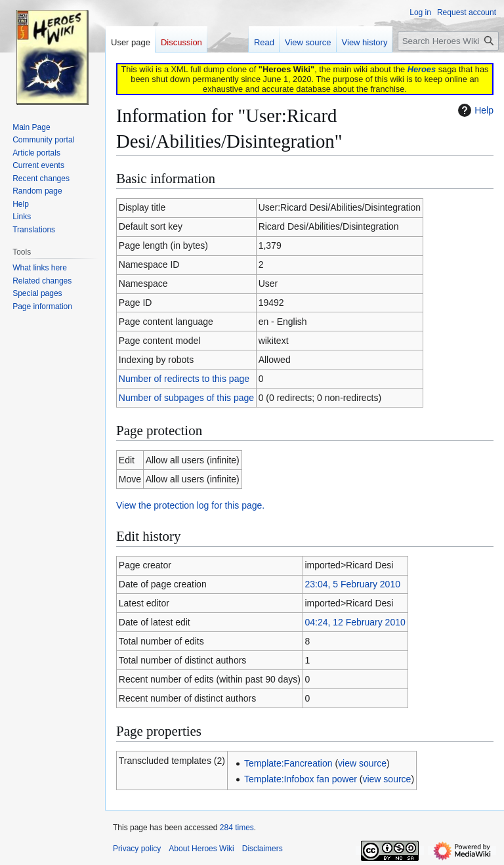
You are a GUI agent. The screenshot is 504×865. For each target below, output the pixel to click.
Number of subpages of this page (186, 398)
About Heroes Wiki (201, 849)
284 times (237, 828)
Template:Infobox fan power (301, 779)
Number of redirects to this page (184, 379)
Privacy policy (137, 849)
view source (362, 763)
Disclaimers (262, 849)
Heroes (422, 69)
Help (474, 110)
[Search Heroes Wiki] (448, 41)
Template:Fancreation (288, 763)
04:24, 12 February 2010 (355, 622)
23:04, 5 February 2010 (352, 584)
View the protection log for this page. (190, 505)
